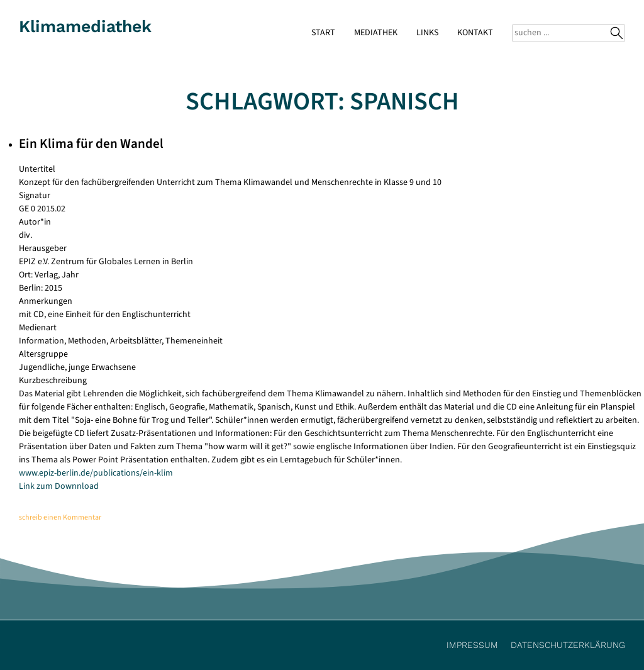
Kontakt (475, 33)
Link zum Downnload (59, 486)
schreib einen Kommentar (60, 517)
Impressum (472, 645)
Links (427, 33)
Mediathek (376, 33)
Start (323, 33)
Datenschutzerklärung (568, 645)
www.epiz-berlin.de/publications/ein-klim (96, 473)
